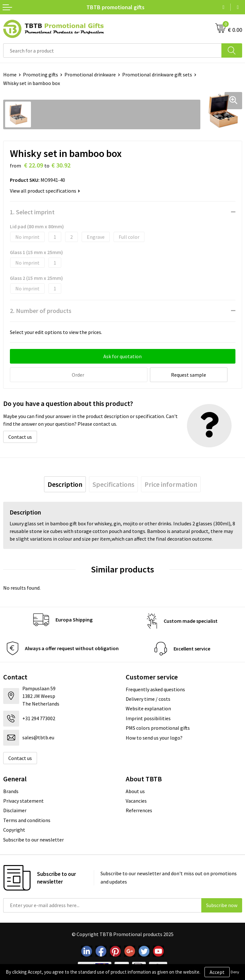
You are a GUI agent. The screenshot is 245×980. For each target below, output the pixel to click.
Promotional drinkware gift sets (157, 75)
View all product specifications (45, 191)
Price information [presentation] (171, 484)
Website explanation (148, 708)
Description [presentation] (65, 484)
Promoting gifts (41, 75)
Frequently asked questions (155, 688)
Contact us (20, 436)
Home (10, 75)
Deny (235, 972)
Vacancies (136, 800)
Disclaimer (15, 810)
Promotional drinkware (90, 75)
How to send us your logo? (154, 737)
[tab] (65, 484)
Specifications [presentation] (113, 484)
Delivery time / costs (148, 698)
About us (135, 790)
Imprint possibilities (148, 718)
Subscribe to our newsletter (33, 839)
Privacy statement (23, 800)
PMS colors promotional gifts (158, 727)
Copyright (14, 829)
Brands (11, 790)
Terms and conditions (27, 820)
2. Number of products (41, 311)
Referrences (139, 810)
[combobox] (112, 50)
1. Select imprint (32, 212)
